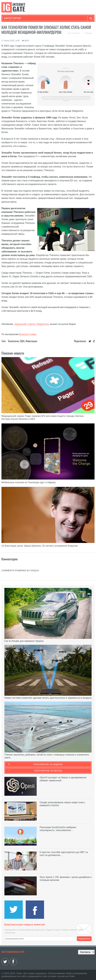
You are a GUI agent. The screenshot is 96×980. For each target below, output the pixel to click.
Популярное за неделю (48, 764)
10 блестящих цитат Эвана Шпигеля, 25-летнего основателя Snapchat (40, 546)
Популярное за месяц (48, 771)
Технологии (13, 341)
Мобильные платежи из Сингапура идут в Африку (29, 482)
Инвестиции (31, 341)
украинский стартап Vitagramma (32, 324)
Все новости (74, 33)
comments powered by (20, 570)
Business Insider (28, 334)
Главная (88, 33)
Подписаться (84, 939)
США (22, 341)
